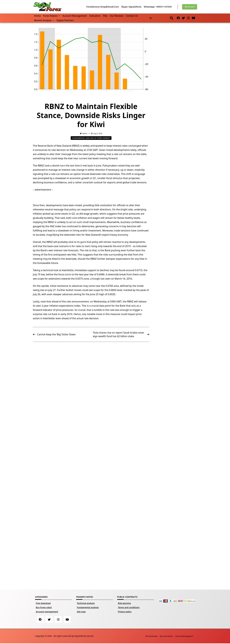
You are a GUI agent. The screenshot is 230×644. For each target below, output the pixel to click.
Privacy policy (125, 612)
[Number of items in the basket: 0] (151, 18)
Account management (75, 16)
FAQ (105, 16)
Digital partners (65, 20)
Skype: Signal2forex (131, 7)
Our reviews (117, 16)
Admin (85, 134)
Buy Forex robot (44, 607)
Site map (81, 612)
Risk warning (124, 603)
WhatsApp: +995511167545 (158, 7)
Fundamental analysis (88, 607)
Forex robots (52, 16)
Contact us (132, 16)
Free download (43, 603)
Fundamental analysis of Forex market (91, 138)
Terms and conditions (129, 607)
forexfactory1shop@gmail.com (103, 7)
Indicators (95, 16)
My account (190, 7)
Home (37, 16)
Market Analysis (44, 20)
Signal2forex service (84, 637)
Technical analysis (86, 603)
